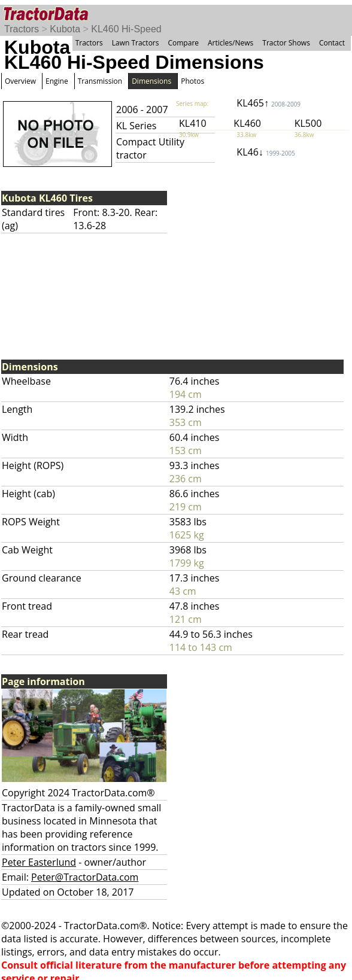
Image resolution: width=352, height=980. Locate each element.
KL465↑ (268, 103)
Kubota (65, 29)
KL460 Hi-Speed (126, 29)
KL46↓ (266, 152)
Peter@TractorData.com (85, 877)
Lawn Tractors (136, 43)
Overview (20, 81)
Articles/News (230, 43)
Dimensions (151, 81)
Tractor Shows (286, 43)
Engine (57, 81)
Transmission (100, 81)
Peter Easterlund (39, 862)
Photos (192, 81)
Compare (183, 43)
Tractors (22, 29)
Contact (332, 43)
